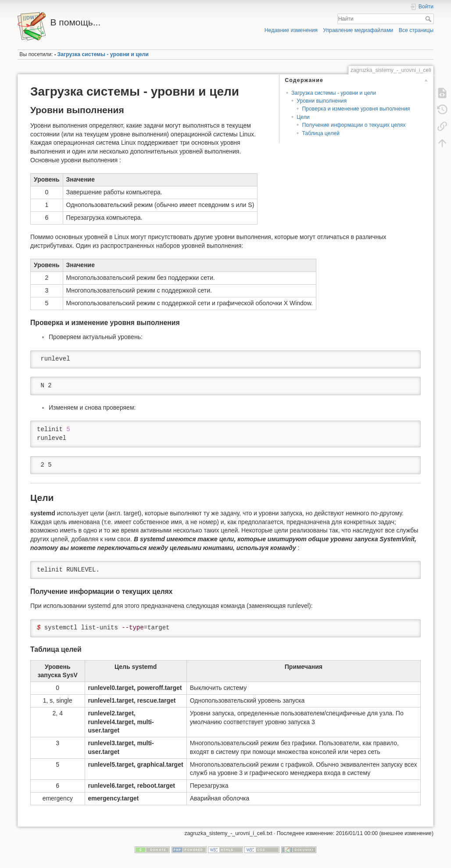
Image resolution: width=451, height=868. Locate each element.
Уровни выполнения (322, 101)
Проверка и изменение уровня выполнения (356, 109)
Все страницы (416, 30)
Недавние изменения (291, 30)
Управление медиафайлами (358, 30)
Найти (429, 19)
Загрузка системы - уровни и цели (103, 54)
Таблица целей (321, 133)
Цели (303, 117)
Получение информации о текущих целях (354, 125)
